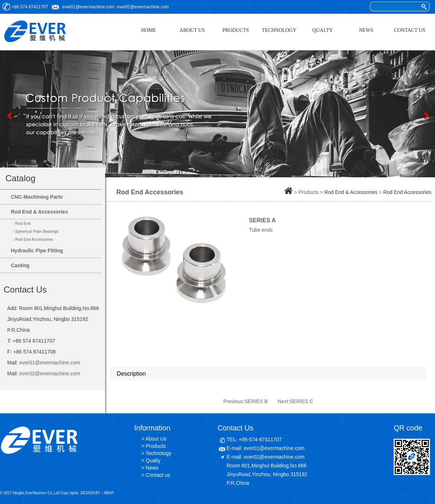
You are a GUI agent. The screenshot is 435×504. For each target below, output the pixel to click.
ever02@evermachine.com (143, 7)
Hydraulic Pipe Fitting (37, 251)
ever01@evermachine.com (88, 7)
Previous (9, 116)
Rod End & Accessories (39, 212)
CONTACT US (410, 30)
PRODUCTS (235, 30)
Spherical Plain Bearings (37, 231)
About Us (156, 439)
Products (156, 446)
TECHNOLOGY (279, 30)
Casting (20, 265)
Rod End (23, 223)
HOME (148, 30)
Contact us (158, 475)
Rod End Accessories (34, 239)
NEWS (366, 30)
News (152, 468)
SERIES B (256, 401)
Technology (159, 453)
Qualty (153, 460)
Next (426, 116)
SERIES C (301, 401)
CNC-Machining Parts (37, 197)
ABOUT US (192, 30)
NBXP (109, 493)
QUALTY (323, 30)
